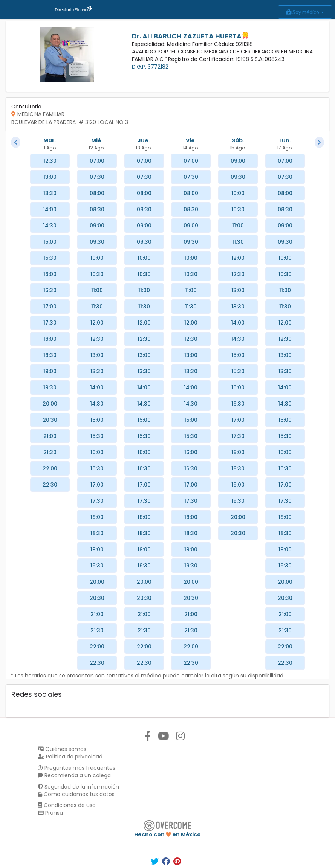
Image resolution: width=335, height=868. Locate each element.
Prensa (50, 813)
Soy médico (305, 12)
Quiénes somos (62, 749)
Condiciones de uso (67, 805)
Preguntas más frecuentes (76, 768)
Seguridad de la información (78, 787)
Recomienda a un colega (74, 775)
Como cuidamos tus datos (76, 794)
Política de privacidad (70, 757)
